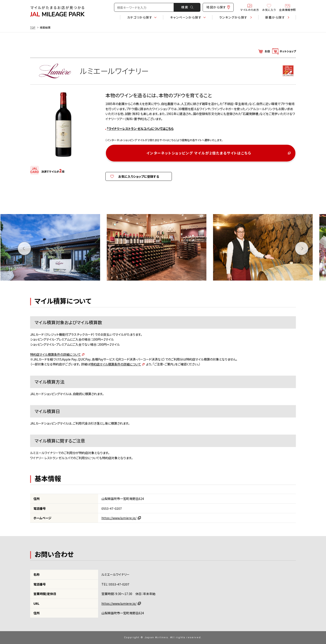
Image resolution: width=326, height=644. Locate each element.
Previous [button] (24, 249)
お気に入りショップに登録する (139, 176)
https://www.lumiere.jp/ (119, 518)
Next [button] (302, 249)
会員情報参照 (287, 7)
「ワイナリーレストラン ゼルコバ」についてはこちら (140, 129)
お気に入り (269, 7)
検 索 (187, 7)
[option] (57, 248)
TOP (33, 27)
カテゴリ (140, 17)
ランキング (233, 17)
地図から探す (218, 7)
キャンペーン (186, 17)
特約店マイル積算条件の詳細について (55, 354)
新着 (275, 17)
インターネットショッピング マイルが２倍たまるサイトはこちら (199, 153)
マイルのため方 (250, 7)
